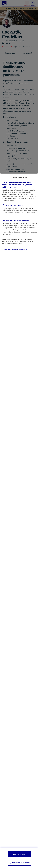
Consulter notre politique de (16, 250)
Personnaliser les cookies (21, 863)
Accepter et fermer (20, 854)
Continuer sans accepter (19, 177)
